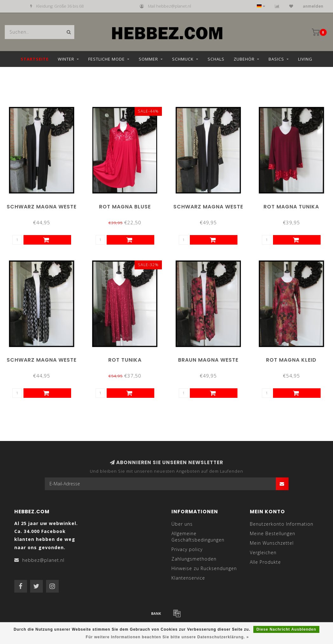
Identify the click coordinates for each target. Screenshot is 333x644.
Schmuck (183, 59)
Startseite (35, 59)
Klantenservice (188, 578)
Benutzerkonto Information (282, 524)
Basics (276, 59)
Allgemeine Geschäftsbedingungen (198, 537)
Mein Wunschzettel (272, 543)
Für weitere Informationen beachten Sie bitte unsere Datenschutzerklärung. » (167, 637)
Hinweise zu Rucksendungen (204, 568)
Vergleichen (263, 552)
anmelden (313, 6)
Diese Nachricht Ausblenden (286, 629)
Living (305, 59)
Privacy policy (187, 549)
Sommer (148, 59)
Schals (216, 59)
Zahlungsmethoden (194, 559)
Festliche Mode (107, 59)
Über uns (182, 524)
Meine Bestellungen (273, 533)
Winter (66, 59)
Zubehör (244, 59)
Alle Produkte (265, 562)
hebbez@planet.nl (43, 560)
